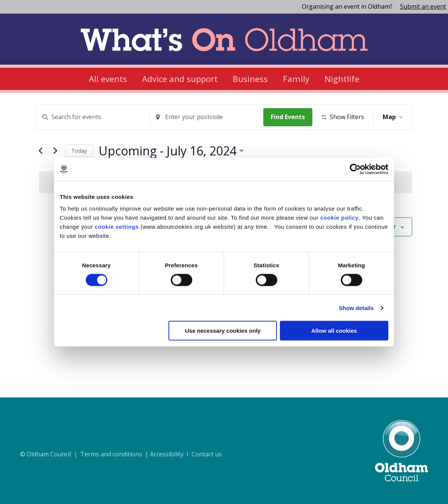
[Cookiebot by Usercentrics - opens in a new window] (355, 169)
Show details (356, 308)
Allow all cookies (334, 331)
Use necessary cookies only (223, 331)
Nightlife (342, 79)
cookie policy (340, 218)
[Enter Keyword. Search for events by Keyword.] (94, 117)
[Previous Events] (40, 174)
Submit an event (423, 6)
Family (296, 79)
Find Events (290, 117)
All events (108, 79)
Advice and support (180, 79)
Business (250, 79)
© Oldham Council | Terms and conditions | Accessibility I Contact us (121, 454)
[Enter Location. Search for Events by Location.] (209, 117)
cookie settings (117, 227)
